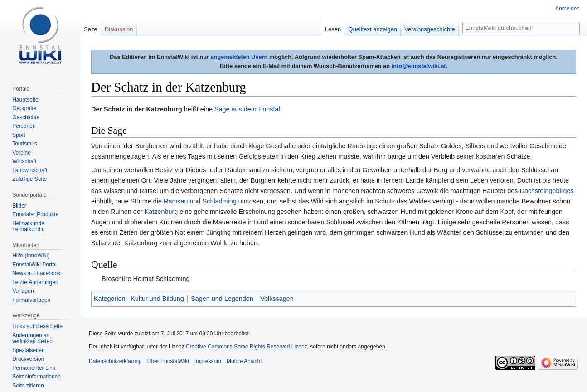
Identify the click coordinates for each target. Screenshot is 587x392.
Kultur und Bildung (157, 299)
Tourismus (25, 144)
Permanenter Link (34, 368)
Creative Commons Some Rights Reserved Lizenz (246, 347)
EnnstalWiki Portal (34, 265)
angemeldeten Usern (239, 57)
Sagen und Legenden (222, 299)
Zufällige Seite (29, 179)
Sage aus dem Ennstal (247, 109)
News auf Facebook (36, 273)
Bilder (19, 206)
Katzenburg (161, 212)
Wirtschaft (24, 161)
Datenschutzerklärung (115, 361)
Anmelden (568, 9)
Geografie (24, 108)
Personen (24, 126)
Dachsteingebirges (547, 191)
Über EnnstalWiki (168, 361)
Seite (91, 29)
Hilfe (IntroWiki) (31, 256)
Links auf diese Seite (37, 326)
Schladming (220, 201)
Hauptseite (25, 100)
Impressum (208, 361)
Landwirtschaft (30, 170)
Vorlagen (23, 291)
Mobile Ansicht (244, 361)
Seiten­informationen (36, 377)
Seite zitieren (28, 386)
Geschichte (26, 117)
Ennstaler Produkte (35, 214)
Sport (19, 135)
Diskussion (119, 29)
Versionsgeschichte (430, 29)
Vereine (22, 153)
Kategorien (110, 299)
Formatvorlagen (31, 300)
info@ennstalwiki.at (419, 66)
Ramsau (176, 201)
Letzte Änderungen (35, 282)
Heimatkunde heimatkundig (28, 227)
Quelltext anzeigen (373, 29)
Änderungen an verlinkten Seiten (32, 339)
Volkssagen (277, 299)
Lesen (333, 29)
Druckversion (28, 359)
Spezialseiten (28, 350)
